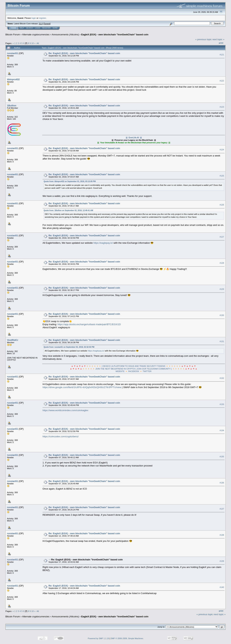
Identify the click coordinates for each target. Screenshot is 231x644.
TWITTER (147, 371)
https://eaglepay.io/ (103, 243)
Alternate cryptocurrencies (36, 35)
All (38, 43)
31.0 (41, 24)
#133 (222, 404)
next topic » (218, 39)
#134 (222, 430)
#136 (222, 483)
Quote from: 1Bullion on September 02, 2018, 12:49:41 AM (68, 210)
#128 (222, 263)
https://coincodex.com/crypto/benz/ (61, 436)
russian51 (13, 53)
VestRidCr (13, 340)
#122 (222, 81)
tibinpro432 (13, 79)
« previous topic (203, 39)
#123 (222, 107)
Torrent (47, 24)
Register (46, 28)
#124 (222, 150)
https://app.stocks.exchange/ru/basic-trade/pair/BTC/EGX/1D (89, 324)
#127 (222, 237)
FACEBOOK (134, 371)
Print (221, 43)
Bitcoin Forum (13, 35)
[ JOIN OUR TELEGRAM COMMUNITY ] (154, 369)
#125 (222, 176)
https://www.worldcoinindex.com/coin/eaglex (66, 410)
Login (38, 28)
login (34, 18)
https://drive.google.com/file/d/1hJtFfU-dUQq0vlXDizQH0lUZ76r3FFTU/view (82, 387)
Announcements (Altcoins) (65, 35)
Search (30, 28)
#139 (222, 561)
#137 (222, 509)
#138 (222, 535)
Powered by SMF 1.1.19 (99, 638)
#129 (222, 289)
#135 (222, 457)
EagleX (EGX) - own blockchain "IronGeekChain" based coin (115, 35)
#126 (222, 205)
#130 (222, 315)
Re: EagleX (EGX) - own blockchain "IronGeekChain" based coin (84, 53)
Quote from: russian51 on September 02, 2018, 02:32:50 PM (69, 347)
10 (33, 43)
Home (14, 28)
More (55, 28)
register (42, 18)
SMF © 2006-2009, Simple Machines (127, 638)
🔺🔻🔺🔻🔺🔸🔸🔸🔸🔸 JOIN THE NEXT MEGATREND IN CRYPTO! (102, 369)
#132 (222, 378)
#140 (222, 587)
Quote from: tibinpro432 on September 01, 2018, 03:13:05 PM (70, 181)
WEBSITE (120, 371)
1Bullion (12, 106)
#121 (222, 55)
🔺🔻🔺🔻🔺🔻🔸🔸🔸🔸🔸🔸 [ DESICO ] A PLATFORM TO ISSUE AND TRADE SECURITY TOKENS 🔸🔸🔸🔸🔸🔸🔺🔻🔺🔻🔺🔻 (134, 366)
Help (22, 28)
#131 (222, 341)
